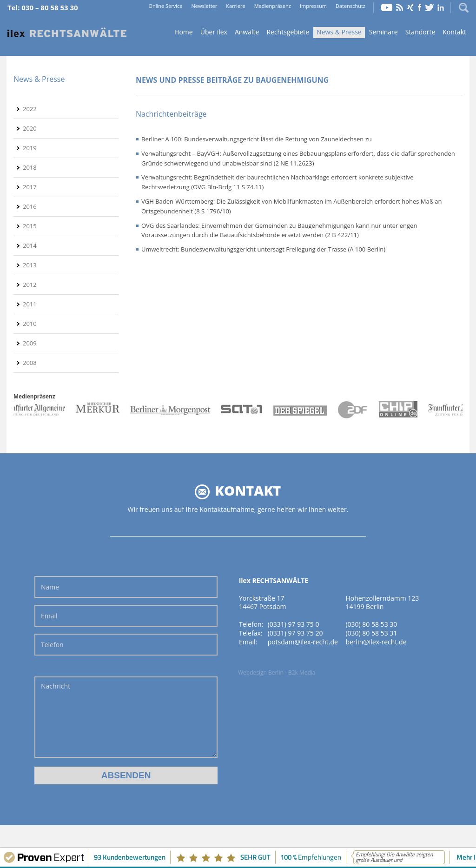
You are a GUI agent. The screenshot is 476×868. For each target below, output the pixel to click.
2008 (30, 363)
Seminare (383, 32)
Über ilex (214, 32)
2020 (30, 128)
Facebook (420, 7)
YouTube (387, 7)
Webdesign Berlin (261, 673)
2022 (30, 109)
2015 (30, 226)
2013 (30, 265)
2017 (30, 187)
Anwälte (247, 32)
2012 (30, 285)
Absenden (126, 775)
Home (67, 33)
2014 (30, 245)
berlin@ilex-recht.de (376, 642)
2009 (30, 343)
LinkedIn (441, 7)
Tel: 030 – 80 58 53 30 (43, 7)
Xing (410, 7)
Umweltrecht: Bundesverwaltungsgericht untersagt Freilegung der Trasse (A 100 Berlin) (263, 249)
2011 (30, 304)
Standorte (420, 32)
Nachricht (126, 717)
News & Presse (339, 32)
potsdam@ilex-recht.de (303, 642)
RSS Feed (400, 7)
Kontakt (454, 32)
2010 (30, 324)
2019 (30, 148)
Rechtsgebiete (288, 32)
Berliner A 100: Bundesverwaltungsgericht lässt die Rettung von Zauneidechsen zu (257, 139)
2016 (30, 206)
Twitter (430, 7)
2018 (30, 167)
